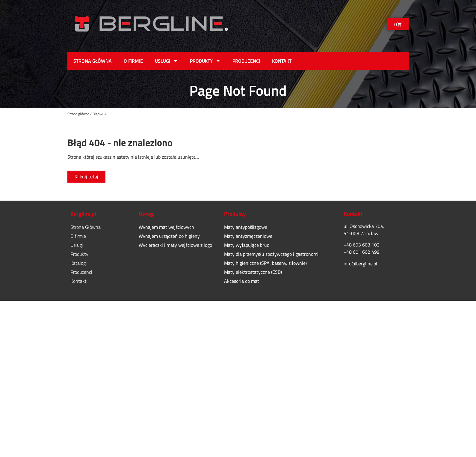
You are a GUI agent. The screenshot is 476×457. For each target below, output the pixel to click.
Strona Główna (93, 61)
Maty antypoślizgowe (246, 227)
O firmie (133, 61)
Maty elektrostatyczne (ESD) (253, 272)
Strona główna (78, 114)
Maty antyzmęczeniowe (248, 236)
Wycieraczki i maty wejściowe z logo (175, 245)
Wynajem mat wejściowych (166, 227)
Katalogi (78, 263)
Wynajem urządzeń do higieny (169, 236)
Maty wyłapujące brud (247, 245)
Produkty (205, 61)
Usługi (166, 61)
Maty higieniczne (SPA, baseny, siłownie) (265, 263)
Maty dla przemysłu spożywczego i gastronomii (272, 254)
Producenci (246, 61)
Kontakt (282, 61)
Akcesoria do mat (242, 281)
